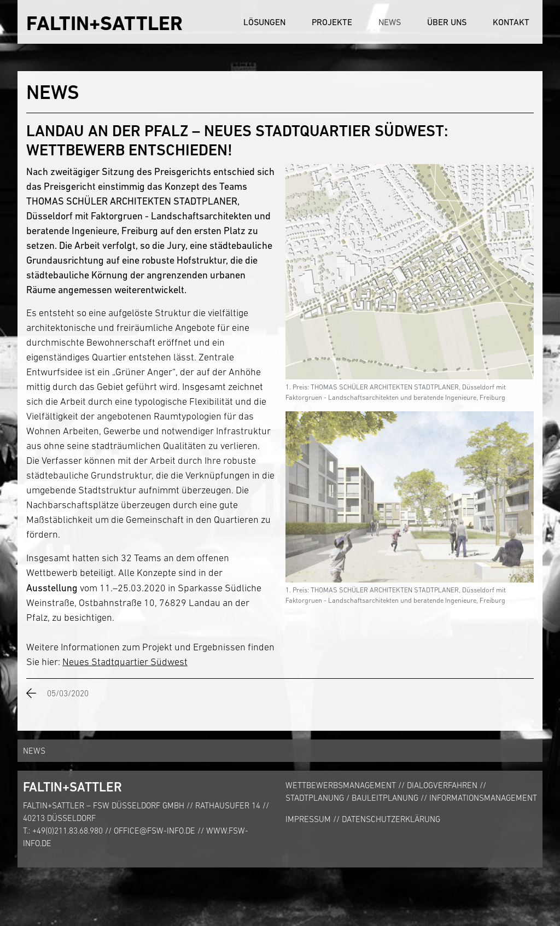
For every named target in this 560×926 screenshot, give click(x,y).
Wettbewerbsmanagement (341, 785)
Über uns (447, 22)
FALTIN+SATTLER (104, 23)
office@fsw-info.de (154, 831)
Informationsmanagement (483, 798)
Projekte (332, 22)
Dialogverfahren (442, 785)
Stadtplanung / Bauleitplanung (352, 798)
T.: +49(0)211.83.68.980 (63, 831)
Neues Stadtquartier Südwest (125, 662)
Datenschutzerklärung (391, 819)
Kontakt (511, 22)
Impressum (308, 819)
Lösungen (264, 22)
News (390, 22)
